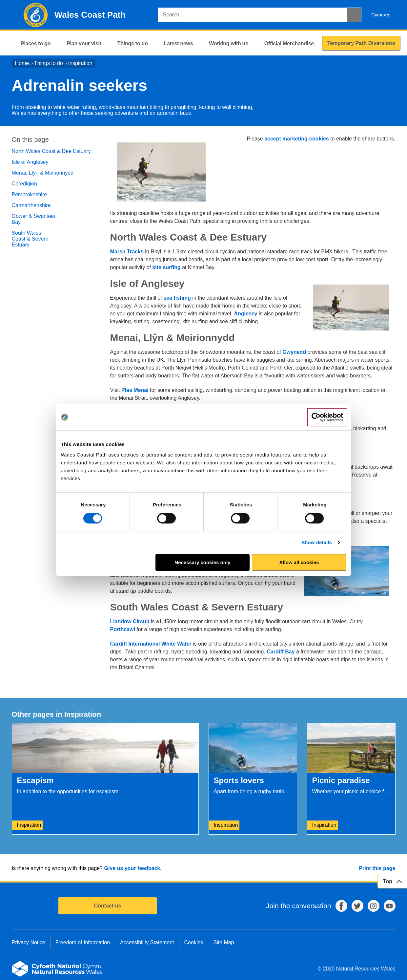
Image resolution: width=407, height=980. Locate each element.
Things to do (49, 63)
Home (22, 63)
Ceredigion (24, 184)
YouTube (390, 906)
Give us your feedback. (133, 868)
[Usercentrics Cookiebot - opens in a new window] (327, 417)
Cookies (194, 942)
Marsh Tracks (127, 252)
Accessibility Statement (147, 942)
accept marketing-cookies (297, 139)
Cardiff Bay (281, 652)
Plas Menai (135, 390)
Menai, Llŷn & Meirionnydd (43, 173)
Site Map (224, 942)
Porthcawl (123, 629)
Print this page (377, 868)
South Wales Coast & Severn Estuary (30, 239)
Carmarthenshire (31, 205)
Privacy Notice (29, 942)
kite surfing (166, 267)
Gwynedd (294, 352)
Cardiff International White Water (151, 644)
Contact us (108, 906)
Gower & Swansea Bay (34, 219)
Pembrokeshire (30, 194)
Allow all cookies (299, 562)
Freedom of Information (83, 942)
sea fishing (177, 298)
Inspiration (80, 63)
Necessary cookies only (202, 562)
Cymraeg (381, 15)
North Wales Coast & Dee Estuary (51, 151)
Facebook (341, 906)
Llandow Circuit (130, 621)
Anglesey (245, 314)
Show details (317, 542)
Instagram (374, 906)
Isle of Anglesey (30, 162)
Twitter (357, 906)
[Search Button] (354, 15)
